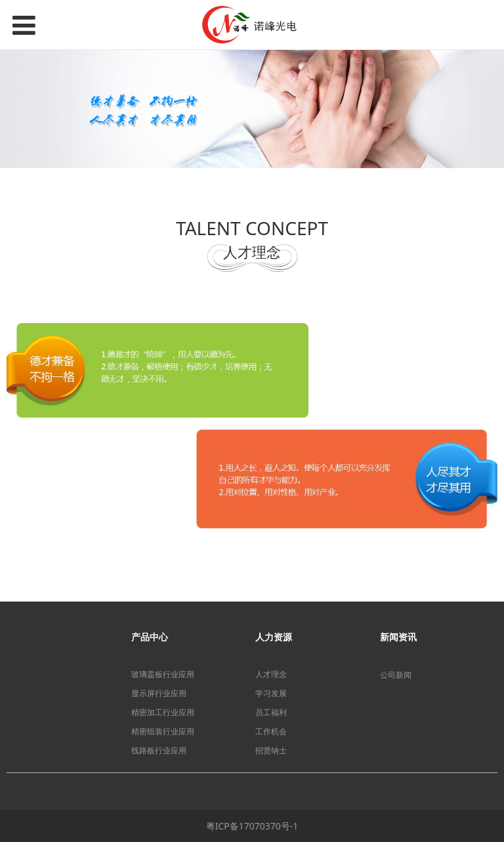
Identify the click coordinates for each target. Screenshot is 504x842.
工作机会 (271, 731)
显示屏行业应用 (159, 693)
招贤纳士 (271, 750)
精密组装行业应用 (163, 731)
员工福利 (271, 712)
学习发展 (271, 693)
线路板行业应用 (159, 750)
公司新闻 (396, 675)
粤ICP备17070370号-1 (252, 826)
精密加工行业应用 (163, 712)
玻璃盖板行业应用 (163, 674)
